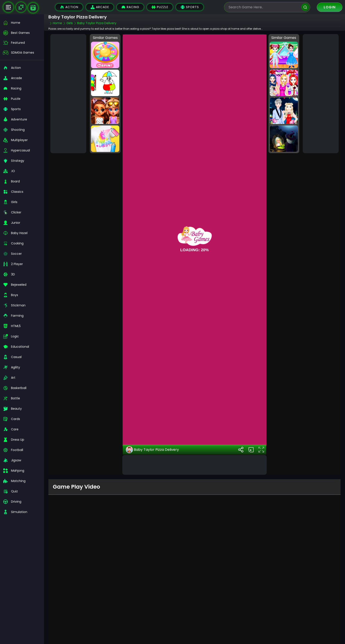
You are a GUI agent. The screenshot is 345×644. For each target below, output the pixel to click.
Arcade (100, 7)
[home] (22, 23)
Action (69, 7)
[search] (305, 7)
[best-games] (22, 33)
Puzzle (160, 7)
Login (330, 7)
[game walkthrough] (33, 8)
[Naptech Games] (21, 7)
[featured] (22, 43)
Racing (130, 7)
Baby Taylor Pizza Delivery (152, 450)
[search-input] (264, 7)
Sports (190, 7)
